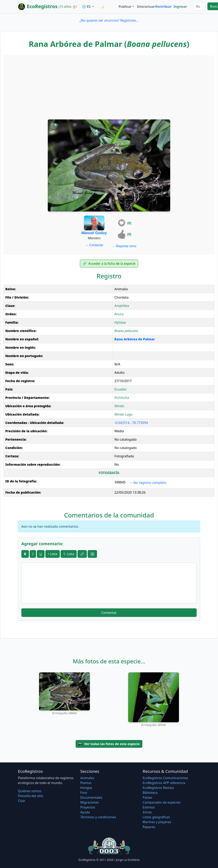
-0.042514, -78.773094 (131, 423)
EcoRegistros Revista (158, 788)
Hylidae (120, 322)
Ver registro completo (148, 483)
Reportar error (124, 246)
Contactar (94, 245)
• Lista (53, 554)
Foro (84, 793)
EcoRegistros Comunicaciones (165, 778)
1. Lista (69, 554)
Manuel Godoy (94, 233)
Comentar (109, 613)
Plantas (86, 783)
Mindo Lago (124, 414)
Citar (22, 801)
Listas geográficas (156, 817)
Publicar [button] (125, 7)
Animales (87, 778)
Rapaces (149, 827)
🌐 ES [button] (87, 7)
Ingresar (180, 7)
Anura (119, 314)
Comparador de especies (161, 802)
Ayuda (85, 812)
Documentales (91, 797)
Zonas (147, 812)
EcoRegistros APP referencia (164, 783)
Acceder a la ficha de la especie (109, 264)
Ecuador (121, 389)
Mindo (119, 406)
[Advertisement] (109, 87)
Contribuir (163, 7)
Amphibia (122, 306)
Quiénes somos (30, 791)
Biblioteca (150, 793)
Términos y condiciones (98, 817)
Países (147, 797)
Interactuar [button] (145, 7)
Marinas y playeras (157, 822)
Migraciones (90, 802)
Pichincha (122, 398)
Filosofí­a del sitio (31, 796)
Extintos (149, 807)
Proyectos (88, 807)
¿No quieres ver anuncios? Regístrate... (109, 20)
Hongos (86, 788)
